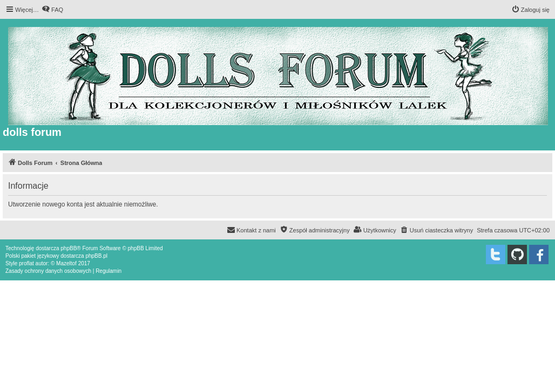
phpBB (69, 248)
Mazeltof (66, 263)
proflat (26, 263)
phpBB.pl (96, 256)
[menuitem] (52, 10)
